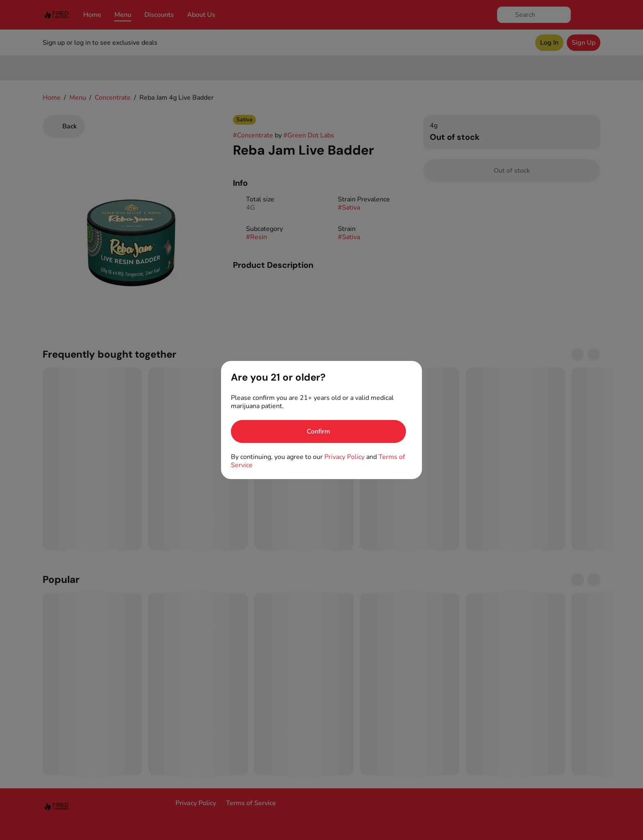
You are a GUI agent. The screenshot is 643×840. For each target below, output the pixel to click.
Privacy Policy (344, 457)
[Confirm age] (318, 431)
